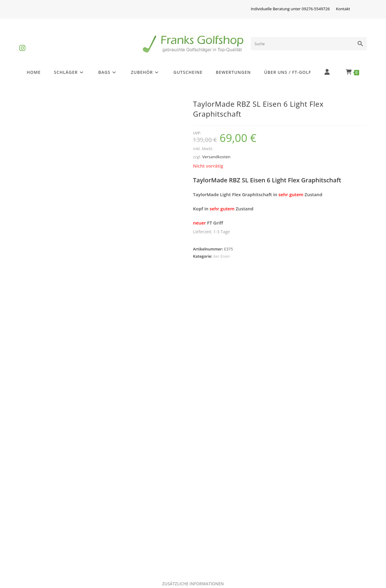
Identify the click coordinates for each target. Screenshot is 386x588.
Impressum (123, 526)
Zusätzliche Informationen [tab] (193, 299)
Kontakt (343, 9)
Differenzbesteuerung (48, 526)
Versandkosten (216, 157)
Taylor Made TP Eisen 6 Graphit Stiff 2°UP (311, 461)
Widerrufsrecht (128, 540)
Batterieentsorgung (46, 555)
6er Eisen (221, 256)
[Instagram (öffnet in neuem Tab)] (22, 43)
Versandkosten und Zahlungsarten (236, 540)
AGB (289, 526)
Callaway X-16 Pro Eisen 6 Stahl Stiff (193, 461)
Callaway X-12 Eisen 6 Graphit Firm (75, 461)
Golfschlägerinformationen (54, 540)
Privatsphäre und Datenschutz (231, 526)
